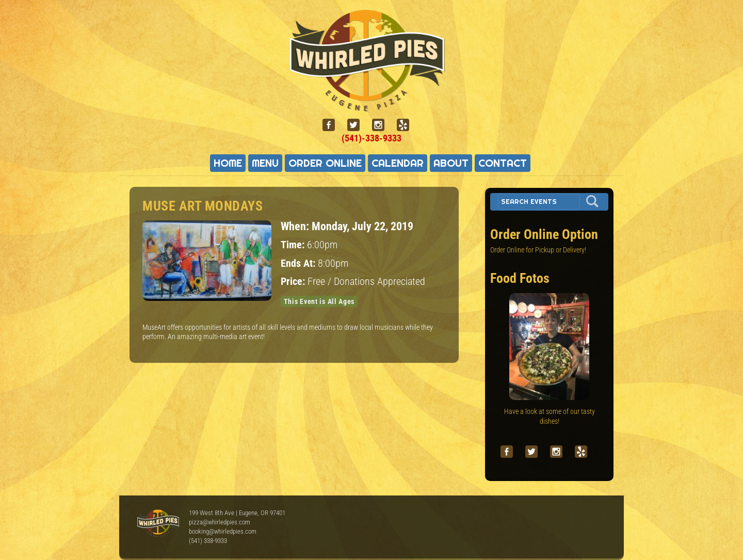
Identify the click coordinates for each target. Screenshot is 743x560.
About (451, 163)
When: (296, 226)
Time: (294, 245)
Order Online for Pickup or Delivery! (538, 250)
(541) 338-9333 (208, 541)
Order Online (325, 163)
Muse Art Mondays (203, 206)
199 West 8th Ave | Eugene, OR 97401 (237, 513)
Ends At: (299, 263)
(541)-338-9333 (372, 138)
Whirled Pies (158, 524)
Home (228, 163)
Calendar (398, 163)
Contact (503, 163)
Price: (294, 282)
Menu (265, 163)
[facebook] (333, 125)
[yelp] (407, 125)
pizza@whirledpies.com (220, 522)
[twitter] (358, 125)
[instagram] (382, 125)
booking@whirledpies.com (223, 531)
